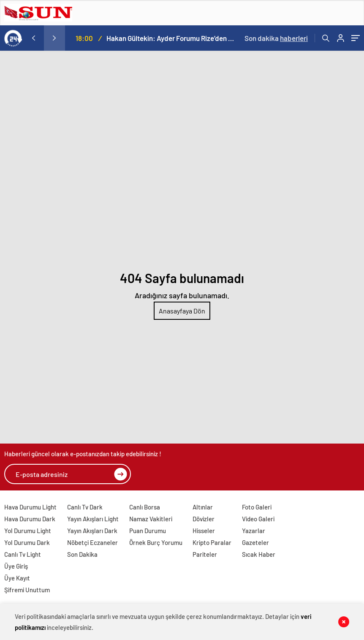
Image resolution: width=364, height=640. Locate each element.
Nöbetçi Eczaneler (92, 542)
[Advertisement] (182, 114)
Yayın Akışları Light (93, 519)
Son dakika (276, 38)
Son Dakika (82, 554)
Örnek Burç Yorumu (156, 542)
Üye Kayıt (17, 578)
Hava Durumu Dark (30, 519)
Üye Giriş (16, 566)
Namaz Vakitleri (151, 519)
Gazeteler (255, 542)
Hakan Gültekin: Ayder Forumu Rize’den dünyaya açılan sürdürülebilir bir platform (171, 38)
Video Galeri (258, 519)
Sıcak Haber (259, 554)
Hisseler (204, 531)
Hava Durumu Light (30, 507)
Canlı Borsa (145, 507)
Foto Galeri (257, 507)
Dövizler (204, 519)
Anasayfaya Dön (182, 311)
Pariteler (205, 554)
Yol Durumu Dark (27, 542)
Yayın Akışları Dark (92, 531)
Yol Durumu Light (28, 531)
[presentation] (33, 38)
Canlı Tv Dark (85, 507)
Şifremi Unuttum (27, 590)
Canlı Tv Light (23, 554)
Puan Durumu (148, 531)
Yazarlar (254, 531)
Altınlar (203, 507)
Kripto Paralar (212, 542)
